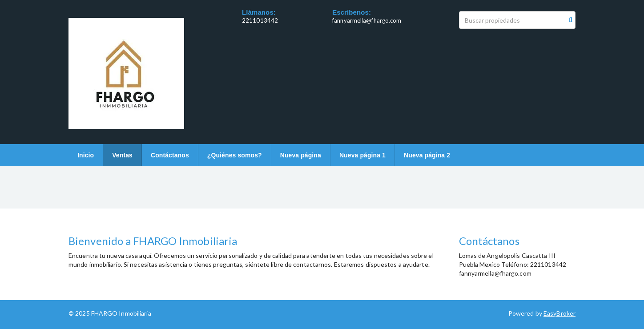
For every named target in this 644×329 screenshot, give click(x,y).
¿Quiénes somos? (235, 155)
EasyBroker (559, 313)
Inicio (86, 155)
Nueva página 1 (362, 155)
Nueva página (301, 155)
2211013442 (260, 20)
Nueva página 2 (427, 155)
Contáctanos (170, 155)
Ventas (122, 155)
